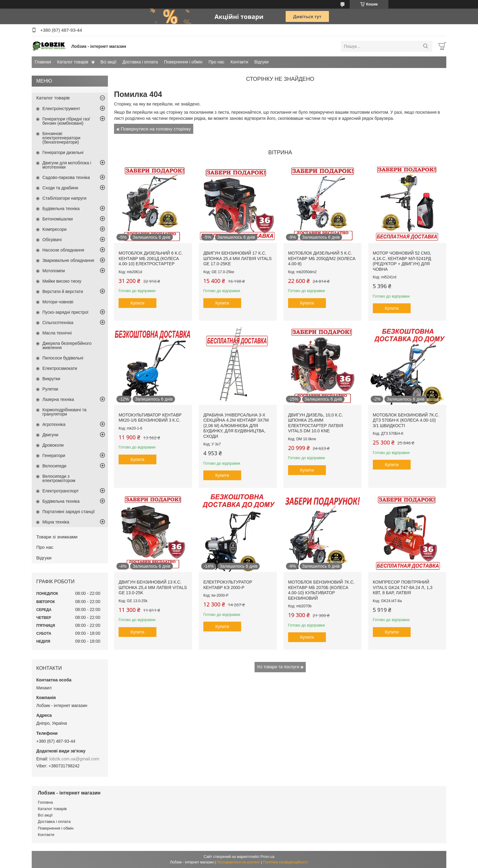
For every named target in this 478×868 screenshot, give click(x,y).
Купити (138, 303)
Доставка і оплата (140, 62)
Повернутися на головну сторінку (156, 129)
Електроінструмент (61, 109)
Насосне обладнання (63, 250)
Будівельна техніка (61, 209)
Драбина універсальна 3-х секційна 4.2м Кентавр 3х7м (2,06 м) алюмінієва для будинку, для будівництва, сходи (236, 426)
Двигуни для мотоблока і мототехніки (67, 165)
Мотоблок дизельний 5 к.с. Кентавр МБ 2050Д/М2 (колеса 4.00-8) (322, 258)
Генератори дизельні (63, 152)
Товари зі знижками (57, 537)
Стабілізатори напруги (64, 198)
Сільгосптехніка (58, 323)
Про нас (216, 62)
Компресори (54, 229)
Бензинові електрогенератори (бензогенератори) (61, 138)
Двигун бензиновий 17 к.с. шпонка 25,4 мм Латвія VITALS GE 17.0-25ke (237, 258)
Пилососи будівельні (63, 358)
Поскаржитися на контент (238, 862)
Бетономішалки (58, 219)
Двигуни (50, 435)
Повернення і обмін (183, 62)
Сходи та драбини (60, 188)
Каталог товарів (73, 62)
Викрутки (51, 379)
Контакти (239, 62)
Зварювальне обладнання (68, 260)
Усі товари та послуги (278, 667)
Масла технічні (57, 333)
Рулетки (50, 389)
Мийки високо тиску (62, 281)
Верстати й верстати (63, 291)
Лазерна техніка (58, 399)
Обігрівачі (52, 240)
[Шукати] (425, 46)
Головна (45, 802)
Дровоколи (53, 445)
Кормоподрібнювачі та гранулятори (64, 412)
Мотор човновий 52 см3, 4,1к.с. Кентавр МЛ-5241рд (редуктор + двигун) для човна (402, 261)
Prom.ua (268, 857)
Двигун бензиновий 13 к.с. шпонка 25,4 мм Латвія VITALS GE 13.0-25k (153, 587)
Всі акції (109, 62)
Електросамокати (60, 368)
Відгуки (261, 62)
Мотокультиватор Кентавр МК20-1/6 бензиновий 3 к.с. (150, 418)
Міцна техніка (56, 522)
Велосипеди (54, 466)
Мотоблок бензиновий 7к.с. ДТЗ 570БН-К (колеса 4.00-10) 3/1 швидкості (406, 420)
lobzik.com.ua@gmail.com (74, 759)
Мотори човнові (58, 302)
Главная (43, 62)
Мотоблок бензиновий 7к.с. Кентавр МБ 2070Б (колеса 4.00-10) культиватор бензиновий (321, 590)
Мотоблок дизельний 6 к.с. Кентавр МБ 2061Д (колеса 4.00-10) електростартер (151, 258)
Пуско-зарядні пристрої (65, 312)
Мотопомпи (54, 271)
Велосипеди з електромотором (59, 478)
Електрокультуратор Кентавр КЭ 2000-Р (228, 585)
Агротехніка (54, 424)
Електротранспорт (61, 491)
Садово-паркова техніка (66, 177)
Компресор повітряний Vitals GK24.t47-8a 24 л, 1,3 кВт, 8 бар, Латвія (403, 587)
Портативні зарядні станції (69, 512)
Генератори (54, 455)
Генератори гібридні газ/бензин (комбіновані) (66, 121)
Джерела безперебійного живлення (67, 345)
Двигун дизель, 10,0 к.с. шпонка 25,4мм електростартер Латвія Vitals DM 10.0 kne (316, 423)
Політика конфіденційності (286, 862)
